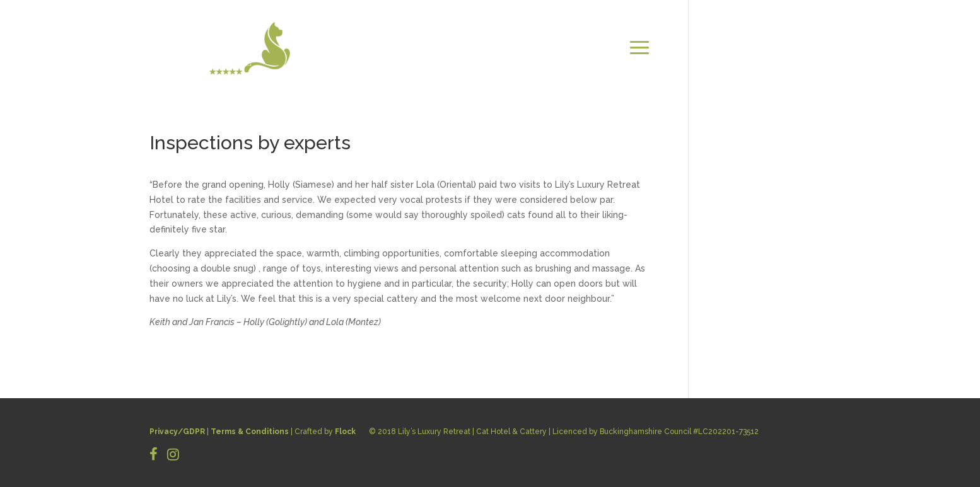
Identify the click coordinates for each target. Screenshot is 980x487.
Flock (345, 432)
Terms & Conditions (250, 432)
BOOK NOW (799, 63)
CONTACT (802, 48)
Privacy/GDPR (177, 432)
